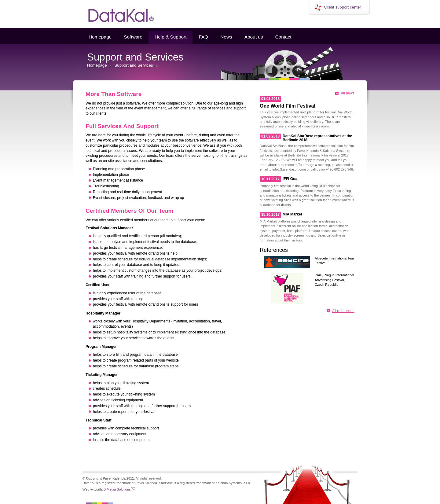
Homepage (100, 37)
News (226, 37)
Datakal (116, 14)
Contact (283, 37)
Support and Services (134, 65)
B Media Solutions (117, 489)
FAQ (203, 37)
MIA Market (292, 214)
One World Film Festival (288, 106)
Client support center (343, 7)
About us (254, 37)
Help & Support (170, 37)
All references (343, 311)
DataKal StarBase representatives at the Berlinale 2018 (317, 138)
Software (133, 37)
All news (348, 93)
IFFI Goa (290, 179)
